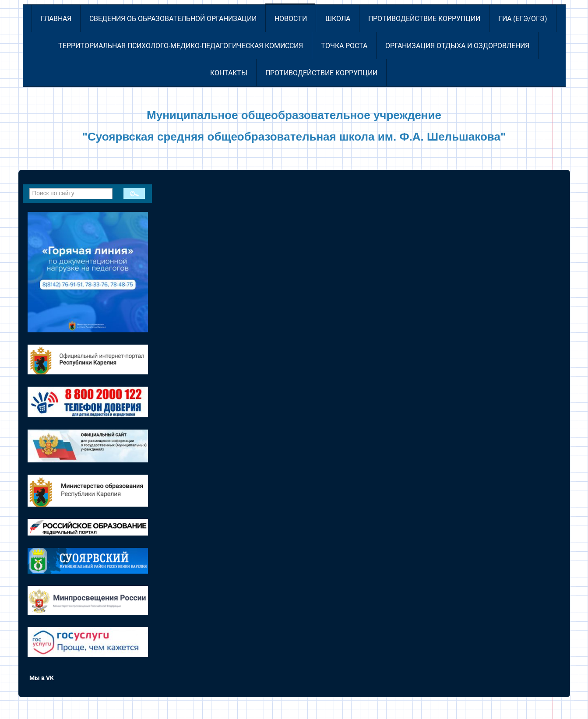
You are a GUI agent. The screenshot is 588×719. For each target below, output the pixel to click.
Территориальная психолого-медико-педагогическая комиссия (181, 46)
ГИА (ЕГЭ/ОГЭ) (523, 19)
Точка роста (344, 46)
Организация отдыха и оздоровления (457, 46)
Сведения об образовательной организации (173, 19)
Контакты (229, 73)
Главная (56, 19)
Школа (338, 19)
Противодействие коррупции (424, 19)
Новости (291, 19)
